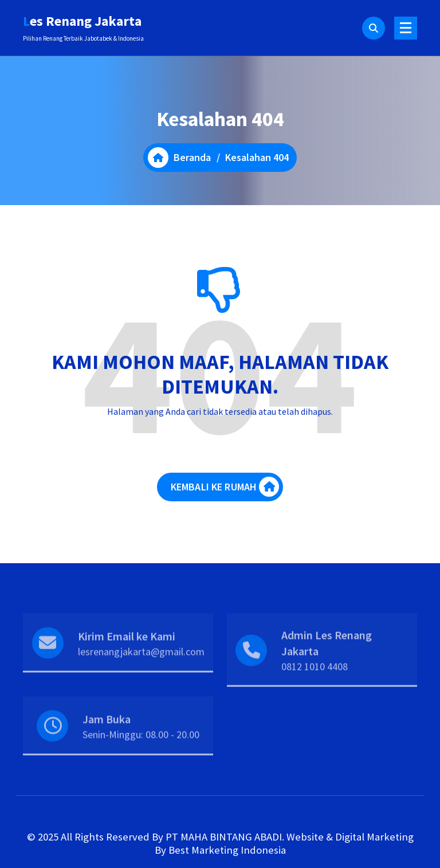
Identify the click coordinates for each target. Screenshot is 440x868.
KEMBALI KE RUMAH (225, 488)
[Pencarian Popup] (374, 28)
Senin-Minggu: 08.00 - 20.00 (141, 747)
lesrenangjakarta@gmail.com (141, 668)
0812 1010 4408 (315, 683)
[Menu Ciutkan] (406, 28)
